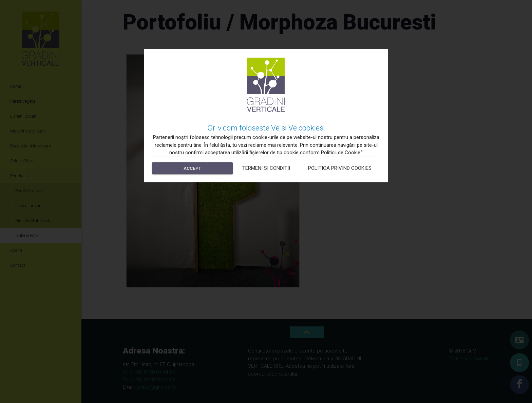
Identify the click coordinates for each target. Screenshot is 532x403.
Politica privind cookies (340, 168)
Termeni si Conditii (266, 168)
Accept (192, 168)
